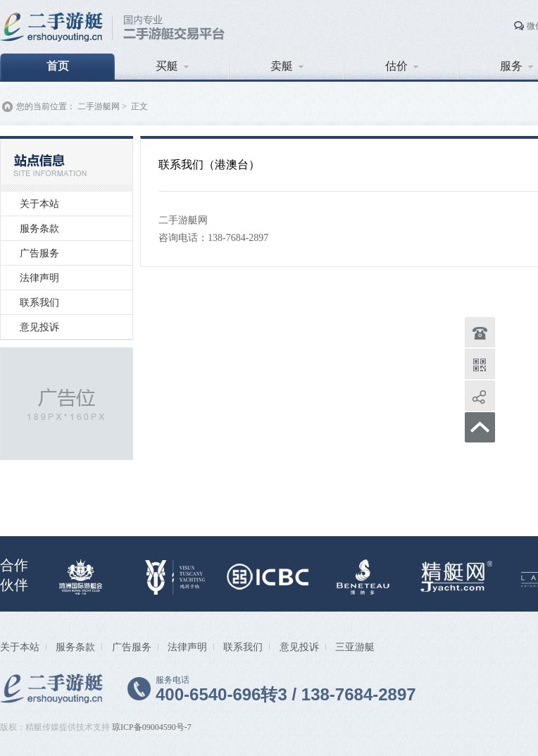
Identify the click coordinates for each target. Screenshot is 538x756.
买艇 (172, 66)
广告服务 (39, 253)
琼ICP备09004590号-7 (152, 727)
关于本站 (39, 204)
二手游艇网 (99, 106)
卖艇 (287, 66)
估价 (402, 66)
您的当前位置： (46, 106)
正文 (139, 106)
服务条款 (39, 228)
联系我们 (39, 302)
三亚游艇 (355, 647)
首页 (58, 66)
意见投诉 (39, 327)
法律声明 (39, 278)
